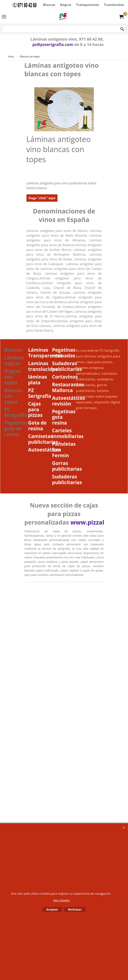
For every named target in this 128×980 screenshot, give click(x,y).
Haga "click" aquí (42, 198)
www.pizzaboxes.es (99, 522)
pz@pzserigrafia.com (53, 44)
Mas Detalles (61, 900)
